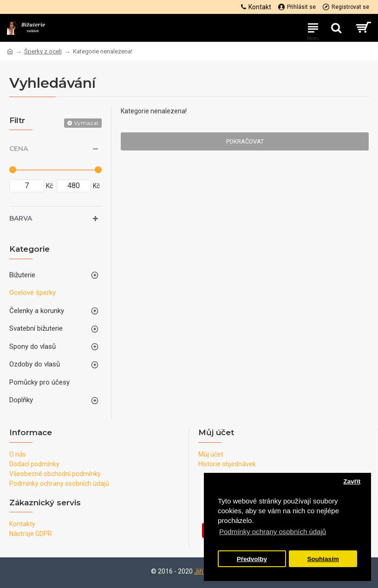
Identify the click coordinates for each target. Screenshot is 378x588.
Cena (19, 149)
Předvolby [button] (252, 559)
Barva (21, 218)
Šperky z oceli (43, 51)
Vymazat (86, 123)
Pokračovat (245, 141)
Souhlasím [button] (323, 559)
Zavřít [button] (352, 481)
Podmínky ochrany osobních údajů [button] (273, 532)
